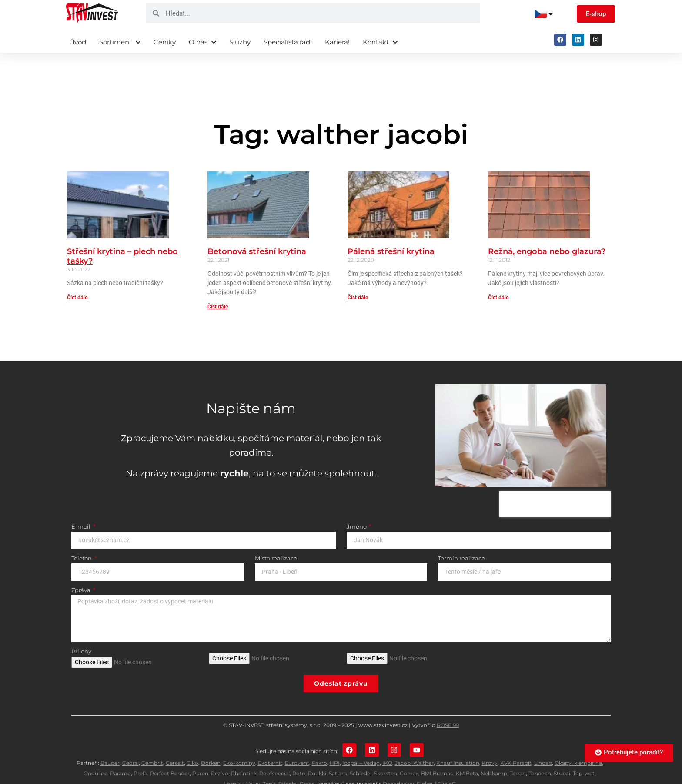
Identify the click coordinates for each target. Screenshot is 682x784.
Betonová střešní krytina (257, 231)
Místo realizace (276, 538)
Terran (518, 753)
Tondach (540, 753)
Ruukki (317, 753)
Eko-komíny (239, 743)
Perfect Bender (170, 753)
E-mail (82, 506)
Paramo (120, 753)
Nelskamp (494, 753)
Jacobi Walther (414, 743)
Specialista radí (288, 42)
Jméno (357, 506)
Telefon (82, 538)
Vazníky (234, 764)
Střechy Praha (297, 764)
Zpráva (82, 570)
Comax (409, 753)
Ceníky (165, 42)
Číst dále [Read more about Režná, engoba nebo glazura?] (498, 277)
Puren (200, 753)
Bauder (110, 743)
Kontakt (380, 42)
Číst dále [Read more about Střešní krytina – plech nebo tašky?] (77, 277)
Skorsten (386, 753)
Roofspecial (274, 753)
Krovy (490, 743)
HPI (335, 743)
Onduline (95, 753)
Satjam (338, 753)
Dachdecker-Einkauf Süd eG (419, 764)
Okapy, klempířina (578, 743)
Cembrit (152, 743)
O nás (202, 42)
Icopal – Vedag (361, 743)
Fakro (319, 743)
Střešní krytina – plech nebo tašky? (122, 235)
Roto (299, 753)
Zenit (269, 764)
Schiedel (361, 753)
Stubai (562, 753)
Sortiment (120, 42)
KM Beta (467, 753)
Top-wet (584, 753)
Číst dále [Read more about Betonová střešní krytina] (218, 286)
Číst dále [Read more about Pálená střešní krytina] (358, 277)
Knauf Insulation (458, 743)
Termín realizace (461, 538)
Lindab (543, 743)
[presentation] (555, 483)
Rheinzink (244, 753)
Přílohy (81, 631)
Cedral (130, 743)
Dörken (211, 743)
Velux (253, 764)
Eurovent (297, 743)
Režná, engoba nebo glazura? (547, 231)
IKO (387, 743)
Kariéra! (337, 42)
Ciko (192, 743)
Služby (240, 42)
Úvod (78, 42)
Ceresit (175, 743)
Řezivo (220, 753)
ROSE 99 (448, 704)
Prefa (140, 753)
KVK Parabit (516, 743)
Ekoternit (270, 743)
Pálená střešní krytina (391, 231)
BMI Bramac (437, 753)
